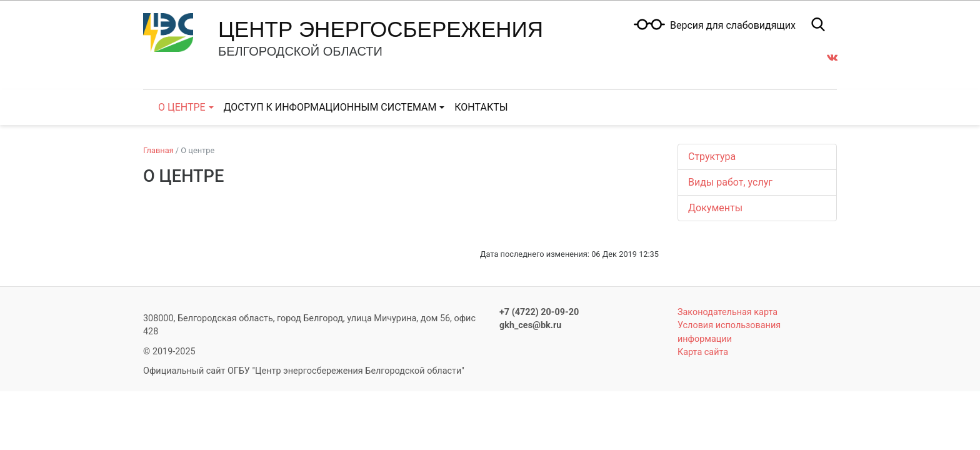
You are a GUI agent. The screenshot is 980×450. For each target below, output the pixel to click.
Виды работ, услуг (730, 182)
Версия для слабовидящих (733, 26)
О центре (182, 107)
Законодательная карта (727, 312)
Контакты (481, 107)
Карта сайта (703, 352)
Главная (158, 150)
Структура (712, 157)
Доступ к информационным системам (330, 107)
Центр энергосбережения (381, 29)
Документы (715, 208)
